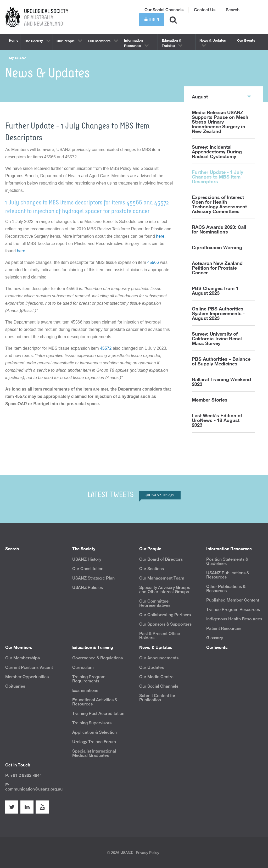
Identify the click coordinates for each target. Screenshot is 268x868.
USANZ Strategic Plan (93, 578)
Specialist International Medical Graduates (94, 753)
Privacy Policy (147, 853)
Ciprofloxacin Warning (217, 247)
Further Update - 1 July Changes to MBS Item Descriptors (217, 177)
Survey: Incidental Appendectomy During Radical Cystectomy (217, 152)
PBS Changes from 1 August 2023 (215, 291)
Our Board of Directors (161, 559)
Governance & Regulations (97, 658)
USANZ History (87, 559)
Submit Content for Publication (157, 698)
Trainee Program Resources (233, 610)
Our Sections (152, 569)
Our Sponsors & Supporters (165, 624)
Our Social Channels (164, 10)
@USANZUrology (160, 495)
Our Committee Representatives (155, 603)
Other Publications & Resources (226, 589)
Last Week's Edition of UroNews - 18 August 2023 (217, 420)
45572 (106, 348)
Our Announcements (159, 658)
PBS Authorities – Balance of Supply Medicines (221, 361)
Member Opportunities (27, 677)
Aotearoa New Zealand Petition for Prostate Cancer (217, 268)
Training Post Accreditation (98, 713)
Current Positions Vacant (29, 667)
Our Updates (152, 667)
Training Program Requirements (89, 679)
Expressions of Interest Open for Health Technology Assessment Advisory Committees (219, 204)
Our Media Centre (156, 677)
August (221, 96)
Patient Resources (224, 628)
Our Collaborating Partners (165, 615)
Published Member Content (233, 600)
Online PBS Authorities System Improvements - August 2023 (218, 313)
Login (152, 20)
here (160, 236)
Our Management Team (162, 578)
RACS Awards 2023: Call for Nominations (219, 229)
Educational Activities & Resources (95, 702)
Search (233, 10)
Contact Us (205, 10)
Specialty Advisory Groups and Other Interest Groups (165, 590)
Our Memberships (23, 658)
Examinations (85, 690)
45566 (153, 262)
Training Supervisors (92, 723)
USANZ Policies (88, 588)
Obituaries (15, 686)
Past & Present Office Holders (160, 636)
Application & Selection (94, 732)
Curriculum (83, 667)
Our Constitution (88, 569)
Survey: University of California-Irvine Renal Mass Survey (217, 338)
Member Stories (210, 400)
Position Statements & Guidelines (227, 561)
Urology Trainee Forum (94, 742)
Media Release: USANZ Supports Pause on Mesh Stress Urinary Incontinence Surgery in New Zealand (220, 122)
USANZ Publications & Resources (228, 575)
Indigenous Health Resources (234, 619)
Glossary (215, 638)
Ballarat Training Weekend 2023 (221, 382)
